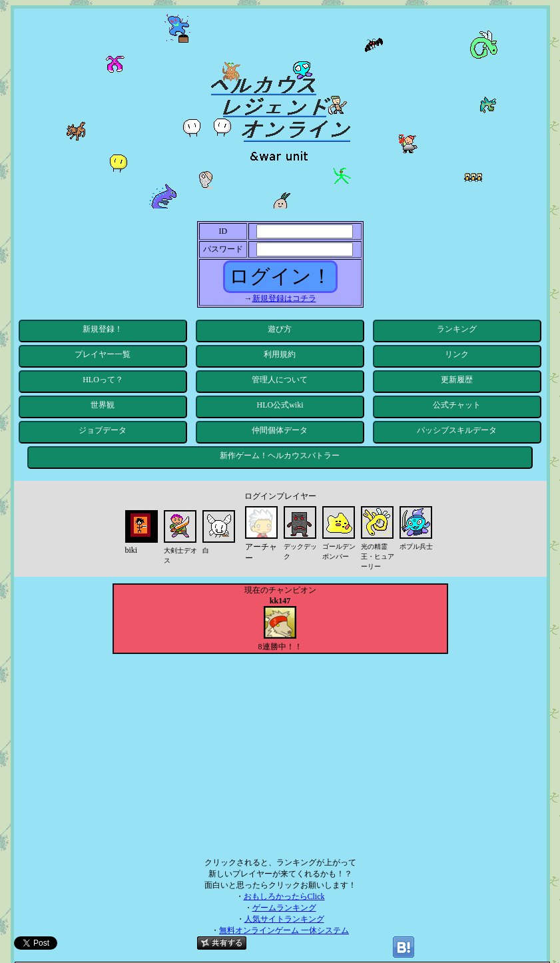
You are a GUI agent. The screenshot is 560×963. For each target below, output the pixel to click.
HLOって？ (103, 380)
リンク (457, 354)
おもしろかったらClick (284, 896)
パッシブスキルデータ (457, 430)
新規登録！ (103, 329)
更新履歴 (457, 380)
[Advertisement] (280, 754)
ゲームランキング (284, 908)
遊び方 (280, 329)
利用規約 (280, 354)
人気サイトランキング (284, 919)
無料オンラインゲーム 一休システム (284, 930)
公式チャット (457, 405)
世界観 (103, 405)
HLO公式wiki (280, 405)
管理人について (280, 380)
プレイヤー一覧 (103, 354)
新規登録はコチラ (284, 298)
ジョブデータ (103, 430)
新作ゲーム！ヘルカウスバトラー (280, 456)
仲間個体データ (280, 430)
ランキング (457, 329)
